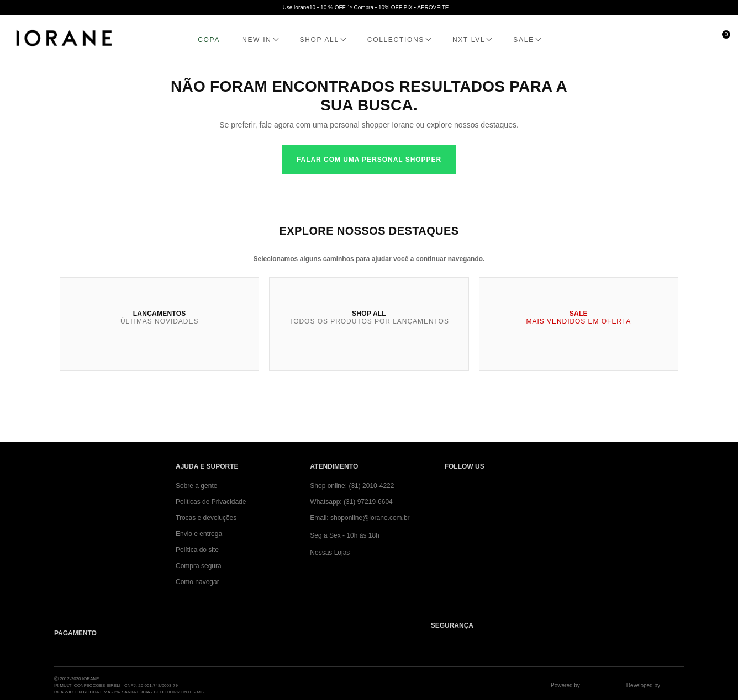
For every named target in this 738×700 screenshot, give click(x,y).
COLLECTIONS (396, 40)
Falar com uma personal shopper (369, 160)
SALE (523, 40)
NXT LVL (469, 40)
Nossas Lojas (330, 553)
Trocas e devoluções (206, 518)
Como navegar (197, 582)
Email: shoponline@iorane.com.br (360, 518)
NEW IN (257, 40)
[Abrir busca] (646, 39)
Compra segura (199, 566)
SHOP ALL (320, 40)
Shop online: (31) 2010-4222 (352, 486)
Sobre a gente (196, 486)
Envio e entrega (199, 534)
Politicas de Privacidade (211, 502)
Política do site (197, 550)
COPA (209, 40)
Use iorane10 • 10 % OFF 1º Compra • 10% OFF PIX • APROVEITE (366, 7)
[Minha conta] (671, 39)
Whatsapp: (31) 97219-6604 (351, 502)
